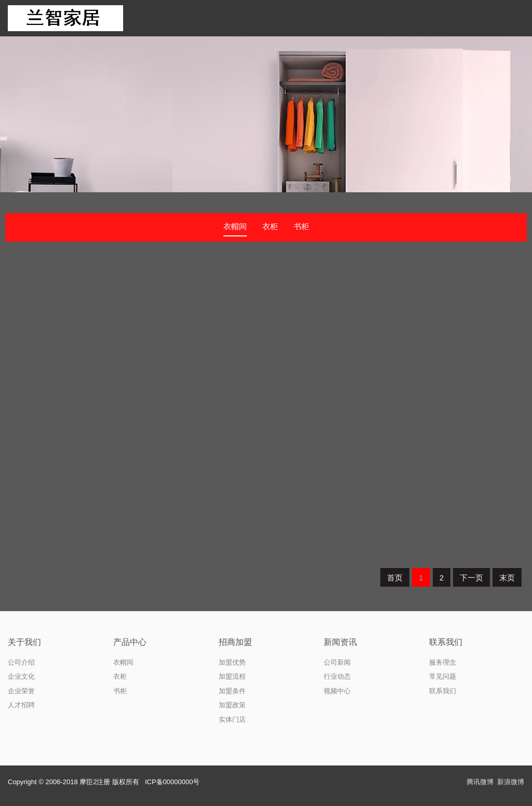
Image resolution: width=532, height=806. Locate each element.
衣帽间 (235, 226)
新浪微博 (511, 782)
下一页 (471, 578)
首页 (395, 578)
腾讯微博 (480, 782)
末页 (507, 578)
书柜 (301, 226)
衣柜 (270, 226)
